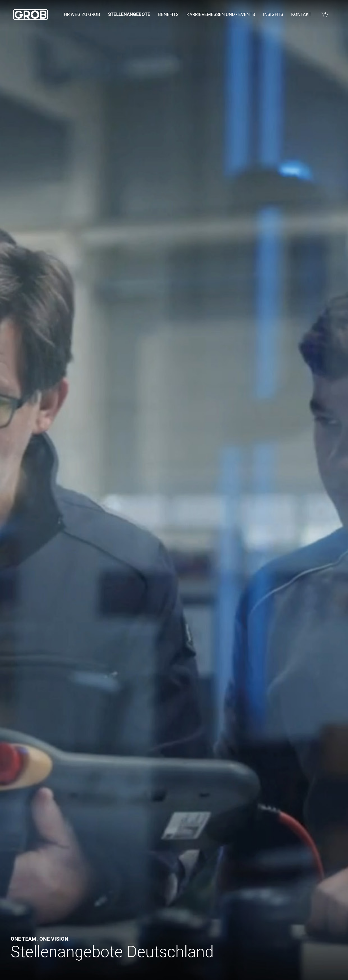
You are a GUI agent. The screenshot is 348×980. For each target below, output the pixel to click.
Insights (273, 14)
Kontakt (301, 14)
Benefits (168, 14)
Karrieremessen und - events (221, 14)
